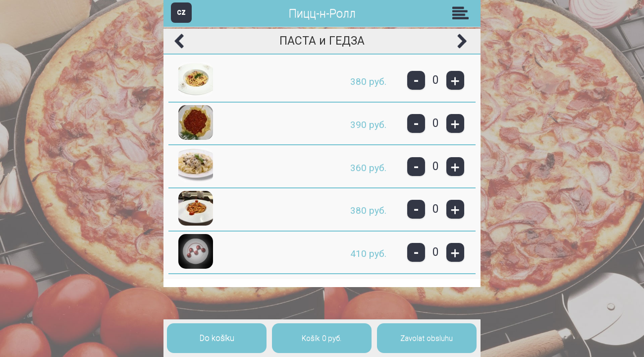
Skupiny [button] (463, 13)
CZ (181, 12)
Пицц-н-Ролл (322, 14)
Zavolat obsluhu (427, 338)
